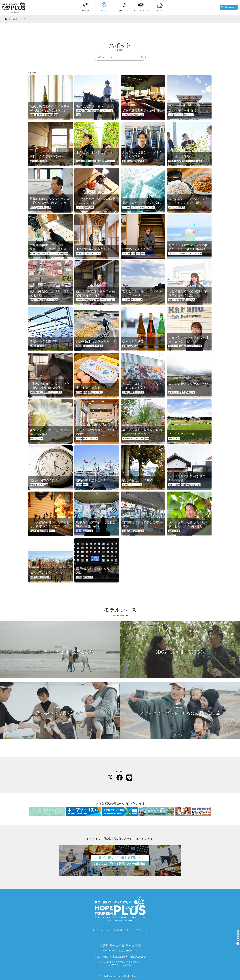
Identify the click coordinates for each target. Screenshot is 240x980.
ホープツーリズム (141, 7)
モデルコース (123, 7)
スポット (104, 7)
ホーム (160, 7)
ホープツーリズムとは (112, 930)
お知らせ (86, 7)
